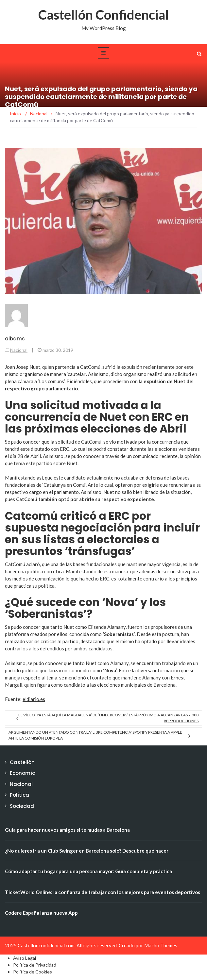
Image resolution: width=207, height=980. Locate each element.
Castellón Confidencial (103, 15)
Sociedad (22, 806)
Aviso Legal (25, 958)
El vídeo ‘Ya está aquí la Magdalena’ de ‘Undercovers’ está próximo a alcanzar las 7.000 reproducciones (108, 718)
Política (19, 795)
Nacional (19, 350)
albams (15, 339)
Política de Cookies (33, 972)
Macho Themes (161, 945)
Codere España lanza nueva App (41, 913)
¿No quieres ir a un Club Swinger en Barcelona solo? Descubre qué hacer (87, 851)
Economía (23, 773)
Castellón (22, 762)
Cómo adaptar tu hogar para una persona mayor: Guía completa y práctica (88, 871)
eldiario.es (34, 699)
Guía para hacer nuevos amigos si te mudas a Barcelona (67, 830)
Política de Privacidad (35, 965)
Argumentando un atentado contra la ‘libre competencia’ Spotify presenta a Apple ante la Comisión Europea (95, 735)
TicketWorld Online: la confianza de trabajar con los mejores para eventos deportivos (103, 892)
